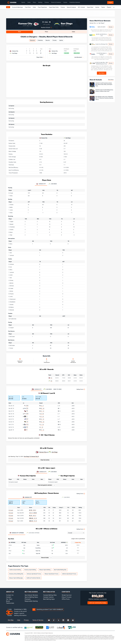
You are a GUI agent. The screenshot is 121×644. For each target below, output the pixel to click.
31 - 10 (42, 430)
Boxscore (33, 40)
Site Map (11, 620)
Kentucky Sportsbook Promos (34, 574)
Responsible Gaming (31, 601)
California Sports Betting (15, 570)
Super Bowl (90, 7)
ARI (27, 411)
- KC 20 (33, 521)
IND (27, 427)
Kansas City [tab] (41, 184)
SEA (27, 408)
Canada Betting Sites (50, 595)
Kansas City (25, 23)
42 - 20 (42, 422)
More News (111, 80)
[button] (47, 460)
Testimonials (10, 603)
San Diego (67, 23)
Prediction (40, 40)
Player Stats (40, 57)
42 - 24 (42, 408)
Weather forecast (46, 27)
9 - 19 (42, 427)
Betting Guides (31, 592)
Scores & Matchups (18, 7)
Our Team (9, 599)
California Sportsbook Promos (69, 574)
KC (51, 378)
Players (109, 7)
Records (48, 40)
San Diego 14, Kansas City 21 (31, 456)
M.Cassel (11, 510)
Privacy (26, 620)
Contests (66, 592)
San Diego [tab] (53, 184)
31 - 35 (42, 424)
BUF (27, 419)
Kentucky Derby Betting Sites (16, 574)
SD (51, 381)
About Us (10, 592)
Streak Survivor (67, 595)
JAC (27, 422)
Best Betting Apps (49, 599)
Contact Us (10, 595)
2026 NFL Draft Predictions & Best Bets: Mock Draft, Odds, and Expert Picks (104, 84)
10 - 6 (42, 406)
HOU (27, 424)
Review (111, 27)
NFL (8, 7)
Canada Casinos (48, 597)
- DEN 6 (33, 510)
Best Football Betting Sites (60, 570)
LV (27, 416)
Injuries (97, 7)
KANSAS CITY (41, 472)
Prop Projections (42, 7)
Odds (34, 7)
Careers (9, 597)
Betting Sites (49, 592)
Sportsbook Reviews (31, 595)
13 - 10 (42, 419)
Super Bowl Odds (54, 7)
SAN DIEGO (52, 472)
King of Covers (67, 597)
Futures (63, 7)
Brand (8, 601)
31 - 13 (42, 411)
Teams (103, 7)
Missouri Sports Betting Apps (16, 578)
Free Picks (28, 7)
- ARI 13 (33, 516)
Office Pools (66, 599)
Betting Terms (81, 389)
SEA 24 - (33, 513)
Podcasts (28, 599)
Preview (55, 40)
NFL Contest (81, 7)
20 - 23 (42, 416)
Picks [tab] (46, 32)
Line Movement (78, 57)
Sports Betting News (31, 597)
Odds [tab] (73, 32)
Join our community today (98, 603)
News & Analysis (71, 7)
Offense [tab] (17, 533)
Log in (110, 2)
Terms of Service (38, 620)
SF (27, 430)
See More (102, 73)
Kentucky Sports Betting (30, 570)
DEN (27, 406)
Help (19, 620)
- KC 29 (33, 518)
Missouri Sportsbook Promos (52, 574)
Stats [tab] (20, 32)
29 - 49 (42, 414)
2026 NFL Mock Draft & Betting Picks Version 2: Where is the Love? (104, 91)
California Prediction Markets (33, 578)
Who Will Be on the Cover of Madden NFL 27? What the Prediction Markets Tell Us (104, 98)
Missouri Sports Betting (45, 570)
